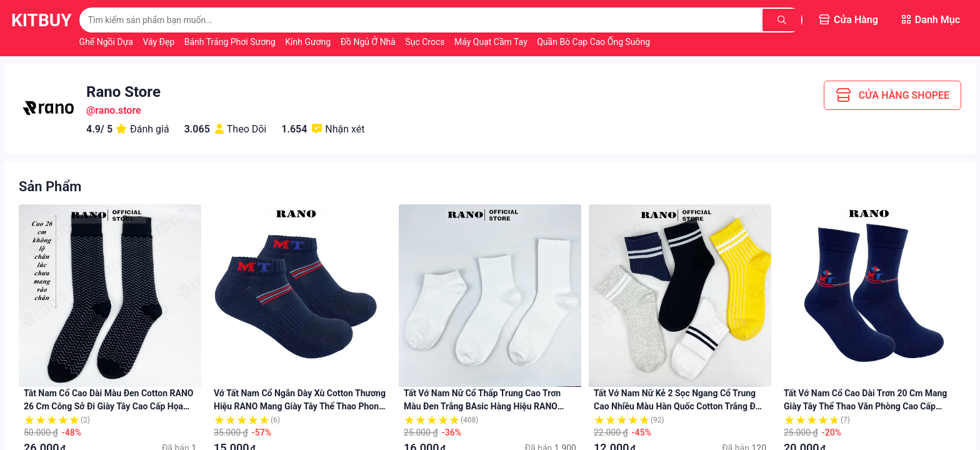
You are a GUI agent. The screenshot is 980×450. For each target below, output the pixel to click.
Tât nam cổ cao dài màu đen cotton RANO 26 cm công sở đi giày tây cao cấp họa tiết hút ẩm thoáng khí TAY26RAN (108, 406)
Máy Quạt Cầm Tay (492, 42)
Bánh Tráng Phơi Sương (231, 42)
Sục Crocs (426, 42)
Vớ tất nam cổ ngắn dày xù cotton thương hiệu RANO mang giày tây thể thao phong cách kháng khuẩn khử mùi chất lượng (300, 406)
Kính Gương (309, 42)
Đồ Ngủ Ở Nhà (369, 42)
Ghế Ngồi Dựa (107, 42)
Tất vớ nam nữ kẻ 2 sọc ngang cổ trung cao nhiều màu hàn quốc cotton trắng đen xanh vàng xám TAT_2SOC (679, 406)
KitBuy (42, 20)
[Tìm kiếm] (782, 20)
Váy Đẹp (159, 42)
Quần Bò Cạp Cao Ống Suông (593, 42)
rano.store (118, 110)
